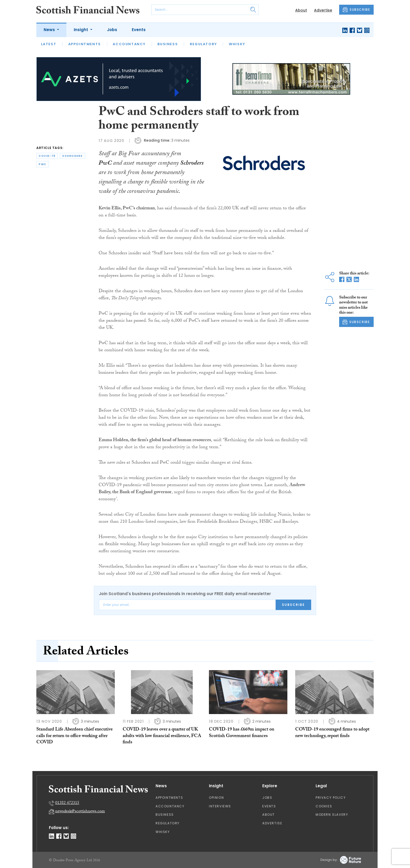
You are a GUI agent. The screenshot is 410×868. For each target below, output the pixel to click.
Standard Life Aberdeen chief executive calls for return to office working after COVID (75, 736)
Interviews (220, 806)
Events (139, 30)
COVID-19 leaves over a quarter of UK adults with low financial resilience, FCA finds (162, 736)
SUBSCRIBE (356, 10)
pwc (43, 164)
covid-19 (47, 156)
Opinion (216, 798)
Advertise (323, 10)
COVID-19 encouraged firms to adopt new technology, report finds (332, 733)
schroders (73, 156)
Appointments (85, 44)
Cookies (324, 806)
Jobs (112, 30)
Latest (49, 44)
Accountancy (129, 44)
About (301, 10)
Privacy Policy (331, 798)
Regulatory (203, 44)
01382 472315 (67, 803)
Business (168, 44)
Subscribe (293, 605)
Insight (81, 30)
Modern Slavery (332, 815)
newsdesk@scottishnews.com (80, 812)
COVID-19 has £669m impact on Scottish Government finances (242, 733)
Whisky (237, 44)
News (50, 30)
